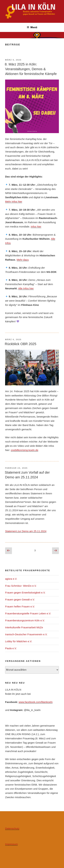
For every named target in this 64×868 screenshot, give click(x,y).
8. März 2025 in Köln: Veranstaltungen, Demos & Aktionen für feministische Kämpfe (31, 69)
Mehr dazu (23, 260)
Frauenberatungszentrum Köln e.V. (25, 620)
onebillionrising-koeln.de (24, 450)
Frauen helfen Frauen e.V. (20, 606)
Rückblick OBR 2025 (21, 344)
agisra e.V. (11, 579)
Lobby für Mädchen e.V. (19, 641)
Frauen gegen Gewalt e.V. (20, 599)
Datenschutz (12, 828)
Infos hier (36, 227)
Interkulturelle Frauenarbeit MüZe (24, 627)
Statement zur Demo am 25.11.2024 (26, 531)
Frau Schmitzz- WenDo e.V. (21, 586)
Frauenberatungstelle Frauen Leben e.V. (28, 613)
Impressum (11, 844)
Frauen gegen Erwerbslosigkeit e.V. (25, 593)
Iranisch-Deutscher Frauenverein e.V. (26, 634)
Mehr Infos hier (14, 202)
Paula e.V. (11, 648)
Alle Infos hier (26, 288)
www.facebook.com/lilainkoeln (36, 702)
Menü (32, 27)
